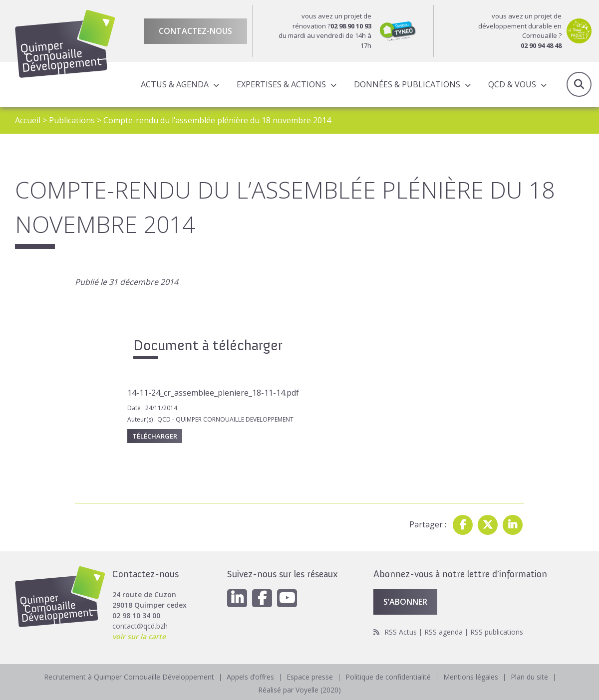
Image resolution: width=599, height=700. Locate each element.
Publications (72, 120)
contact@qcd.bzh (140, 626)
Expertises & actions (281, 84)
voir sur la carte (139, 636)
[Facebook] (262, 598)
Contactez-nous (195, 31)
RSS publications (497, 632)
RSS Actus (401, 632)
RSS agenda (444, 632)
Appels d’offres (250, 677)
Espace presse (310, 677)
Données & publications (407, 84)
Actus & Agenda (175, 84)
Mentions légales (471, 677)
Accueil (28, 120)
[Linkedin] (237, 598)
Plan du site (529, 677)
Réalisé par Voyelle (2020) (299, 690)
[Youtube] (287, 598)
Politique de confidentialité (388, 677)
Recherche (579, 84)
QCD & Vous (512, 84)
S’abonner (405, 602)
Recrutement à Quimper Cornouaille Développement (129, 677)
